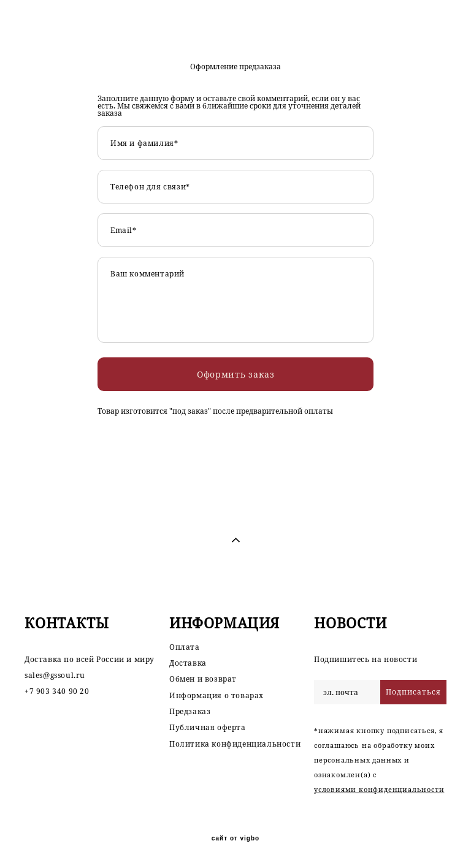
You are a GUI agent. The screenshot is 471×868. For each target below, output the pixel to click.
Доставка (188, 663)
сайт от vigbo (235, 839)
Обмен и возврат (203, 679)
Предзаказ (190, 711)
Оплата (185, 647)
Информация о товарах (216, 695)
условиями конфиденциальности (379, 789)
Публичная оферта (208, 727)
